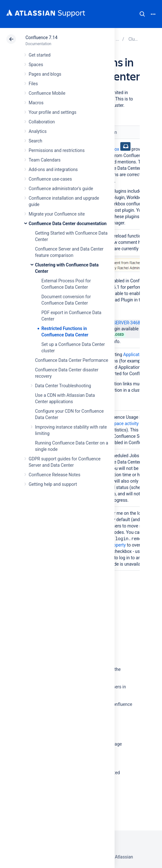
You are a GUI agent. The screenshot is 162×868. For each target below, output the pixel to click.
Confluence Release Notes (54, 475)
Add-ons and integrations (53, 169)
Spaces (36, 65)
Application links (139, 355)
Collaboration (42, 122)
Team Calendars (45, 160)
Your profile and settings (53, 112)
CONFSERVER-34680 (119, 323)
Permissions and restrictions (57, 150)
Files (33, 84)
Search (142, 14)
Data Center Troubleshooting (63, 386)
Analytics (38, 131)
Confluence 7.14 (41, 38)
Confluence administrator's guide (61, 189)
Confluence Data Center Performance (72, 360)
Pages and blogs (45, 74)
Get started (40, 55)
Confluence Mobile (47, 93)
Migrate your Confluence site (57, 214)
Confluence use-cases (50, 179)
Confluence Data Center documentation (68, 224)
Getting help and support (53, 484)
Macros (36, 103)
